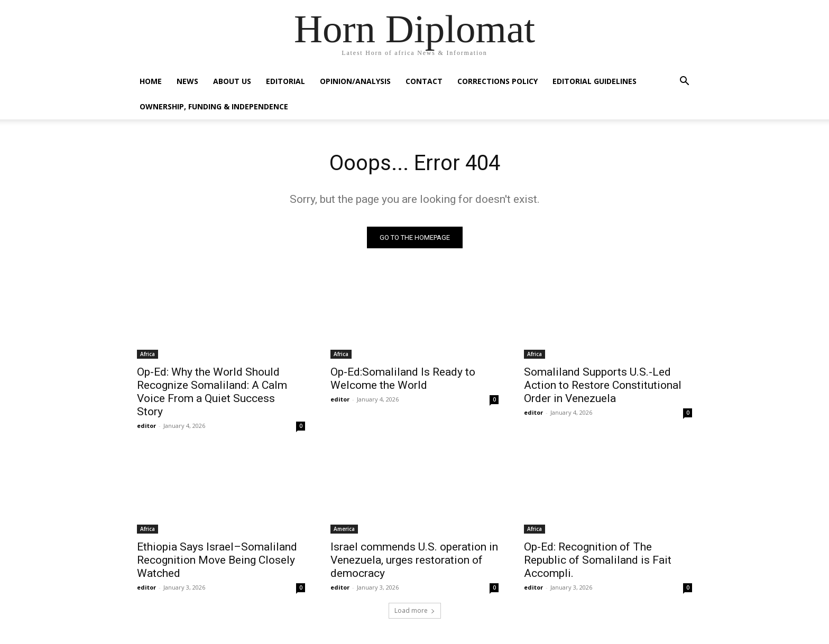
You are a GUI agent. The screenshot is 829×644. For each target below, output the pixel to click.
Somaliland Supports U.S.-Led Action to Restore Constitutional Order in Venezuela (603, 385)
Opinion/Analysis (355, 81)
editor (146, 426)
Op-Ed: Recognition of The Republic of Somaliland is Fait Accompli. (598, 560)
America (344, 529)
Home (151, 81)
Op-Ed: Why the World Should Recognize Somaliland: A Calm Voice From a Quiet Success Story (212, 392)
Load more (415, 610)
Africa (148, 354)
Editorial (285, 81)
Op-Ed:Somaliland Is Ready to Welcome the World (403, 379)
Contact (424, 81)
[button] (684, 82)
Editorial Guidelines (595, 81)
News (187, 81)
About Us (232, 81)
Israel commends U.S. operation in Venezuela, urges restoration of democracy (414, 560)
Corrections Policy (498, 81)
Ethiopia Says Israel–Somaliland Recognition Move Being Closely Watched (217, 560)
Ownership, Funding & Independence (214, 106)
